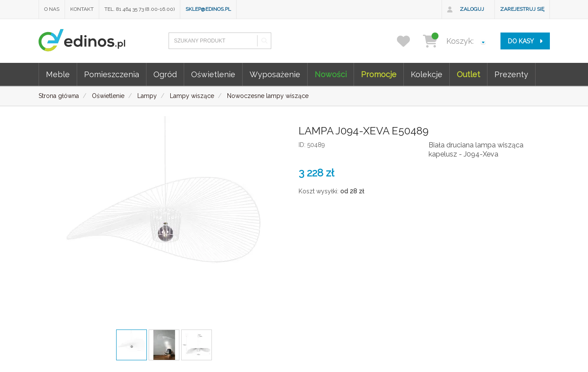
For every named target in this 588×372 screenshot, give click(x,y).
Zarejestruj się (522, 9)
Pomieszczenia (112, 74)
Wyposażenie (275, 74)
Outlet (468, 74)
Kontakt (82, 9)
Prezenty (511, 74)
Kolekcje (427, 74)
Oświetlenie (213, 74)
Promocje (379, 74)
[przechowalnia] (409, 41)
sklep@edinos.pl (208, 9)
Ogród (165, 74)
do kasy (525, 41)
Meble (58, 74)
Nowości (331, 74)
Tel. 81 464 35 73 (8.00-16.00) (140, 9)
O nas (52, 9)
